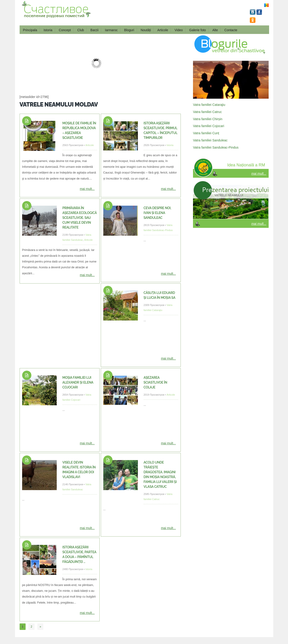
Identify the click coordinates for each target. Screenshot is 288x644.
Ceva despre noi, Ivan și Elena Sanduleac (157, 213)
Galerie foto (198, 30)
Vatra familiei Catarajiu (209, 105)
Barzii (94, 30)
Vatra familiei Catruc (207, 112)
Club (81, 30)
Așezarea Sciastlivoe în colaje (156, 382)
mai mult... (87, 189)
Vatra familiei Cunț (206, 133)
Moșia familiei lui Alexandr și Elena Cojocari (78, 382)
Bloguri (129, 30)
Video (179, 30)
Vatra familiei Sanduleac (210, 140)
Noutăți (146, 30)
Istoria (48, 30)
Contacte (231, 30)
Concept (65, 30)
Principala (30, 30)
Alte (215, 30)
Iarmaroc (111, 30)
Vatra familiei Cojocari (209, 126)
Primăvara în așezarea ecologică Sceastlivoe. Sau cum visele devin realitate (80, 218)
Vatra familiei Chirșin (208, 119)
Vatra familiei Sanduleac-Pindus (216, 147)
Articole (163, 30)
